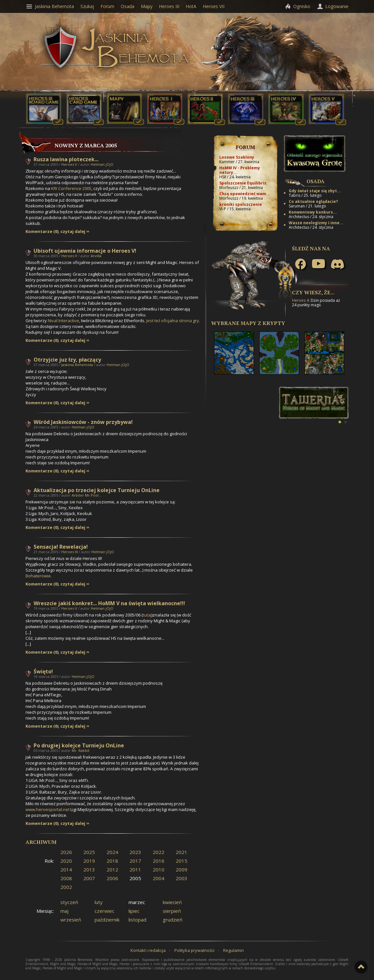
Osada (316, 181)
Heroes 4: (301, 300)
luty (99, 902)
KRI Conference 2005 (71, 188)
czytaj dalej (73, 232)
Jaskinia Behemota (77, 365)
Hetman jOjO (102, 164)
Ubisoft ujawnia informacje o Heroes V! (85, 251)
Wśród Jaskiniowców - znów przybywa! (83, 422)
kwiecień (172, 902)
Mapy (147, 6)
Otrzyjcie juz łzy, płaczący (67, 360)
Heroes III (70, 552)
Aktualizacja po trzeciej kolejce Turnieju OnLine (97, 490)
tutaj (147, 615)
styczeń (69, 902)
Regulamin (234, 950)
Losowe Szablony (237, 157)
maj (64, 911)
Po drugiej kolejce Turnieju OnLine (79, 745)
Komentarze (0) (42, 232)
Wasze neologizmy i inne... (316, 223)
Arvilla (96, 256)
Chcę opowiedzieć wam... (245, 194)
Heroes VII (214, 6)
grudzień (173, 920)
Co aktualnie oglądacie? (313, 201)
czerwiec (104, 911)
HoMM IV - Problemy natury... (240, 170)
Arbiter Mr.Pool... (87, 495)
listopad (137, 920)
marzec (137, 902)
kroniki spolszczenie (241, 204)
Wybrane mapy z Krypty (248, 323)
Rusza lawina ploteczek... (66, 159)
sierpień (172, 911)
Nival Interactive (63, 321)
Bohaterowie (38, 576)
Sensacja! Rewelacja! (61, 547)
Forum (245, 147)
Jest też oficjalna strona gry (173, 321)
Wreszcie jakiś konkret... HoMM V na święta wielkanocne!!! (109, 603)
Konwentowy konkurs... (313, 212)
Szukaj (87, 6)
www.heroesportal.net (47, 809)
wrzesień (71, 920)
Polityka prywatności (194, 950)
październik (107, 920)
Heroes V (69, 164)
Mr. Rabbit (81, 750)
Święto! (43, 671)
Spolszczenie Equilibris (243, 183)
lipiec (134, 911)
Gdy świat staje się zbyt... (315, 191)
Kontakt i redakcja (148, 950)
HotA (191, 6)
